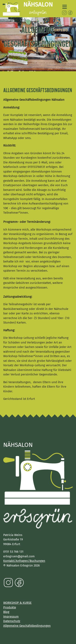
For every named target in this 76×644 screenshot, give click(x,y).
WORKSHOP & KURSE (17, 603)
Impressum (11, 617)
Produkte (10, 607)
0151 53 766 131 (13, 552)
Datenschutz (12, 621)
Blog (6, 612)
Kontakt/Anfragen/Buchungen (24, 561)
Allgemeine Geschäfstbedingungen (27, 626)
